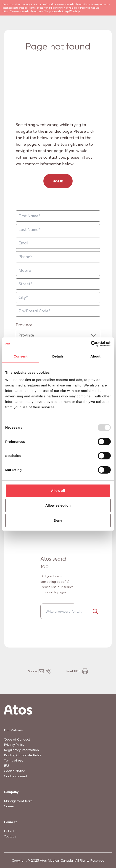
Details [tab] (58, 356)
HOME (58, 181)
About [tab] (95, 356)
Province (24, 325)
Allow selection (58, 505)
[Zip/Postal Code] (58, 311)
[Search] (95, 611)
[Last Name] (58, 230)
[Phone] (58, 257)
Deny (58, 520)
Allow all (58, 491)
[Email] (58, 243)
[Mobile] (58, 271)
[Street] (58, 284)
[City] (58, 298)
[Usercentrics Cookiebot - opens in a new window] (91, 344)
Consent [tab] (21, 356)
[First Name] (58, 216)
